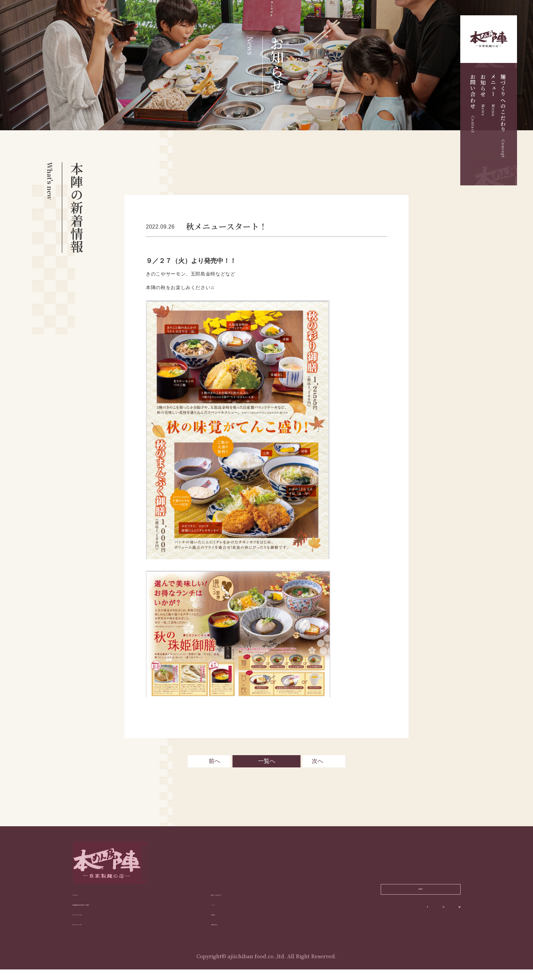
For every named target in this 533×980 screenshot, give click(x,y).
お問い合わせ (473, 104)
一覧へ (267, 762)
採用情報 (420, 894)
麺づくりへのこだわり (503, 116)
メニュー (493, 95)
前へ (214, 762)
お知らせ (483, 95)
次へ (317, 762)
